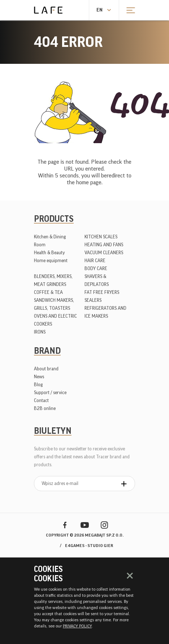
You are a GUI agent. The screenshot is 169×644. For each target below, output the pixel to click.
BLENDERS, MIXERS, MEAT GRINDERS (53, 280)
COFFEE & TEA (48, 292)
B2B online (45, 408)
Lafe (48, 10)
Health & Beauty (49, 253)
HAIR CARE (95, 261)
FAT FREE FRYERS (102, 292)
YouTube (85, 525)
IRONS (40, 332)
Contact (41, 400)
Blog (38, 385)
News (39, 377)
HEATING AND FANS (104, 245)
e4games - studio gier (89, 546)
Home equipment (51, 261)
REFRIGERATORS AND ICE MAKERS (105, 312)
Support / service (50, 392)
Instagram (105, 525)
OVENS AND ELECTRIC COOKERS (55, 320)
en (99, 10)
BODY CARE (96, 268)
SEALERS (93, 300)
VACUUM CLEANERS (104, 253)
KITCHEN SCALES (101, 237)
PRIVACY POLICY (77, 626)
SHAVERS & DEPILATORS (97, 280)
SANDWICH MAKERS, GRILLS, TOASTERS (54, 304)
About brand (46, 369)
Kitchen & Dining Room (50, 241)
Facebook (65, 525)
